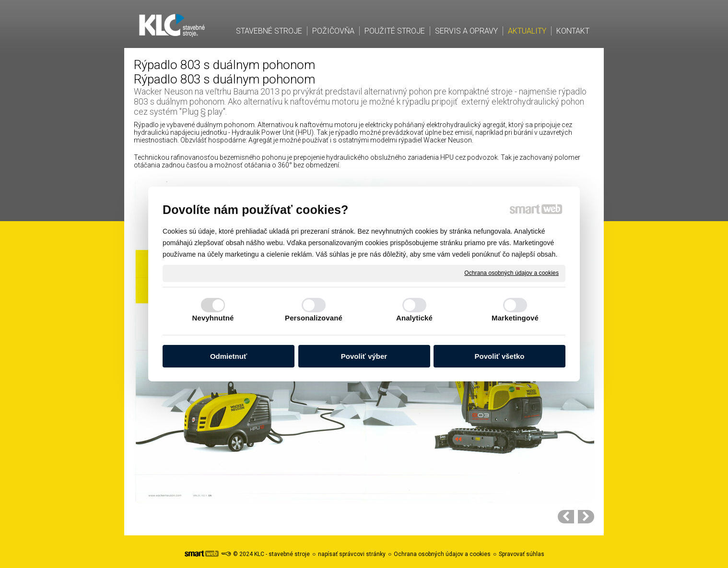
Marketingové (515, 318)
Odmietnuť (229, 356)
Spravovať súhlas (522, 554)
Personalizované (314, 318)
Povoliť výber (364, 356)
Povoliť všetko (500, 356)
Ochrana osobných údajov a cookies (511, 273)
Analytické (414, 318)
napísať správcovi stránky (352, 554)
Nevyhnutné (213, 318)
